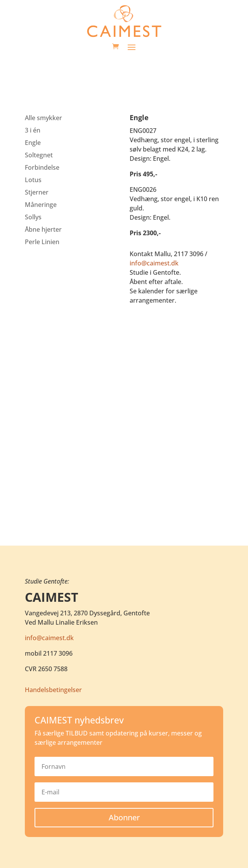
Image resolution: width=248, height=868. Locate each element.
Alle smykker (43, 118)
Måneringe (41, 205)
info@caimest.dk (154, 263)
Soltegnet (39, 155)
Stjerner (37, 192)
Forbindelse (42, 167)
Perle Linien (42, 242)
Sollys (33, 217)
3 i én (33, 130)
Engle (33, 143)
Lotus (33, 180)
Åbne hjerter (43, 229)
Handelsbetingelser (53, 690)
